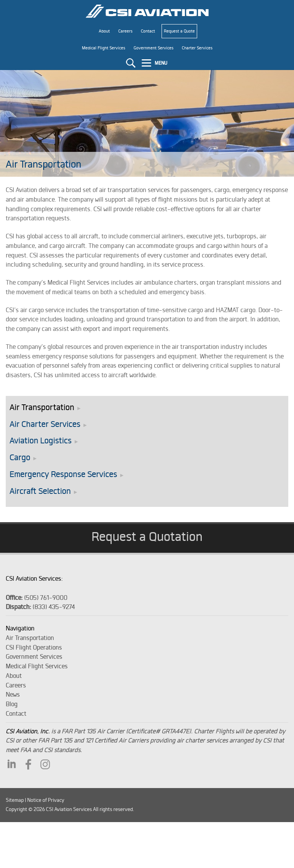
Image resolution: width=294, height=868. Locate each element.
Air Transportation (42, 407)
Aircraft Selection (40, 491)
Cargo (20, 457)
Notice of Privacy (46, 800)
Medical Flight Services (37, 666)
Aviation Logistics (41, 441)
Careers (16, 685)
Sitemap (15, 800)
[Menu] (155, 63)
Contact (16, 713)
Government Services (34, 656)
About (14, 676)
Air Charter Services (45, 424)
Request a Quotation (147, 536)
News (13, 694)
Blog (12, 704)
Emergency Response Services (63, 474)
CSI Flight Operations (34, 647)
